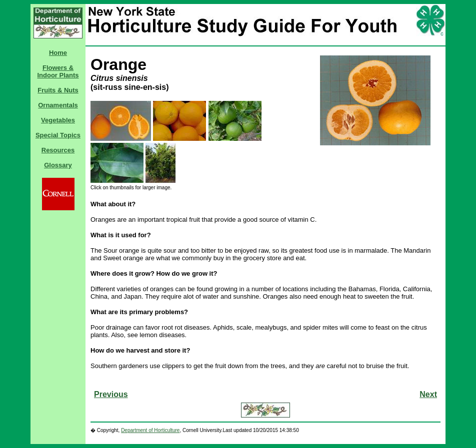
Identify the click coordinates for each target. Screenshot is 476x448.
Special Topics (58, 135)
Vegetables (58, 120)
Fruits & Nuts (58, 90)
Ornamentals (58, 105)
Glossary (58, 165)
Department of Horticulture (150, 430)
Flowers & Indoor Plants (58, 71)
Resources (58, 150)
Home (58, 53)
